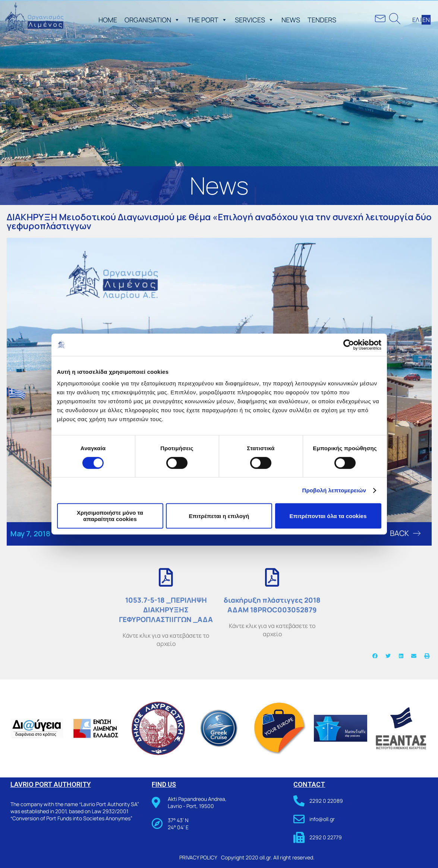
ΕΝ (426, 20)
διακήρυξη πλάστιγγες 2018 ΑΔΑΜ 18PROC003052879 (272, 605)
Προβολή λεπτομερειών (334, 490)
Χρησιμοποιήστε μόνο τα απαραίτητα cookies (110, 516)
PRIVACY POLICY (198, 857)
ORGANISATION (152, 20)
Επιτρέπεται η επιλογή (219, 516)
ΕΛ (416, 20)
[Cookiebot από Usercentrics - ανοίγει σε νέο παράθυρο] (349, 345)
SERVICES (254, 20)
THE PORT (207, 20)
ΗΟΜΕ (108, 20)
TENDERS (322, 20)
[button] (176, 20)
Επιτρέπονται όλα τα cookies (328, 516)
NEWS (291, 20)
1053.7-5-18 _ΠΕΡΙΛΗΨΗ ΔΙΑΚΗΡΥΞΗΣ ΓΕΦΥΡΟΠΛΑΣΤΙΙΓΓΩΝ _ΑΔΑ (166, 610)
